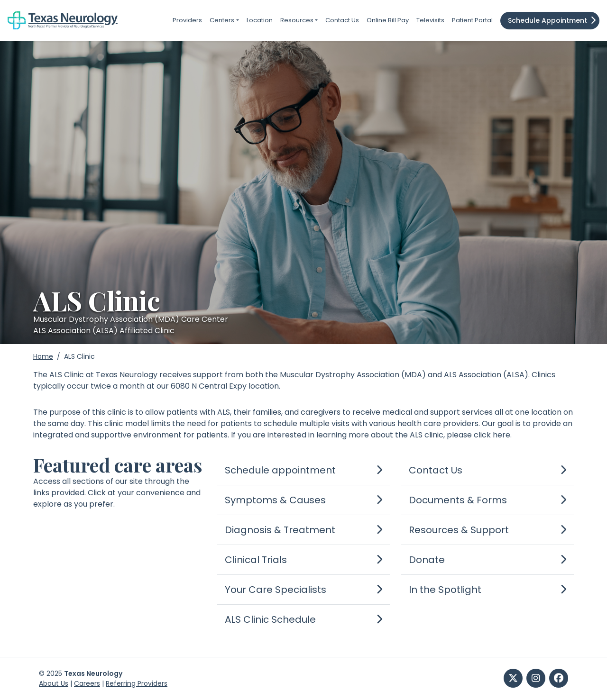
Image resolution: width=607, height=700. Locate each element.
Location (260, 20)
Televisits (430, 20)
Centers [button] (222, 20)
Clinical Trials (256, 560)
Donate (427, 560)
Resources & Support (459, 530)
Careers (87, 683)
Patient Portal (472, 20)
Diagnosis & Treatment (280, 530)
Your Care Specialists (276, 590)
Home (43, 356)
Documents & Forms (458, 500)
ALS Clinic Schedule (270, 619)
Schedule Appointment (547, 20)
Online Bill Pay (388, 20)
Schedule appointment (280, 470)
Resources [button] (297, 20)
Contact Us (342, 20)
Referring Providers (137, 683)
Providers (187, 20)
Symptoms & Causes (275, 500)
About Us (54, 683)
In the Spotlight (445, 590)
